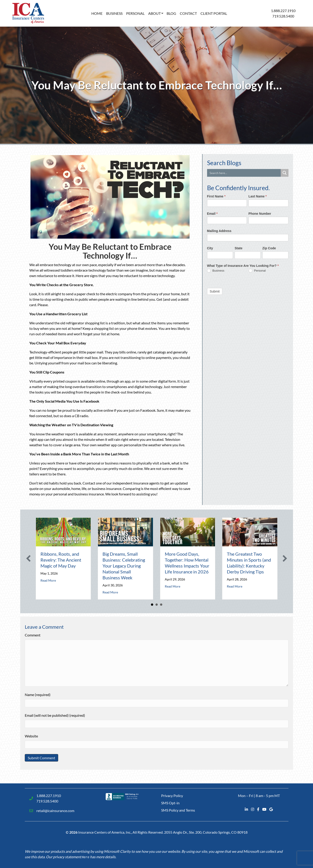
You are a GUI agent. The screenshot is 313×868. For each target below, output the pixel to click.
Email (212, 214)
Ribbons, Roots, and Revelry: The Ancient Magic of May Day (61, 560)
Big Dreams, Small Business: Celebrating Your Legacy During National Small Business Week (124, 566)
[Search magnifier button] (285, 173)
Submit (215, 291)
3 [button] (161, 605)
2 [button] (157, 605)
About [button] (154, 13)
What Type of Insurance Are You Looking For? (243, 266)
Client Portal (214, 13)
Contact (188, 13)
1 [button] (152, 605)
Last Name (258, 196)
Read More (48, 580)
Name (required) (38, 695)
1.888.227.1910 (283, 11)
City (210, 248)
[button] (28, 558)
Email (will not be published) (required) (55, 715)
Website (31, 736)
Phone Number (260, 214)
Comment (33, 635)
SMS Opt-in (170, 803)
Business (114, 13)
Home (97, 13)
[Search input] (244, 173)
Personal (135, 13)
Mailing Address (219, 231)
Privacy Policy (172, 796)
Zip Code (269, 248)
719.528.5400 (283, 16)
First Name (216, 196)
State (238, 248)
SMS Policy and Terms (178, 810)
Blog (171, 13)
